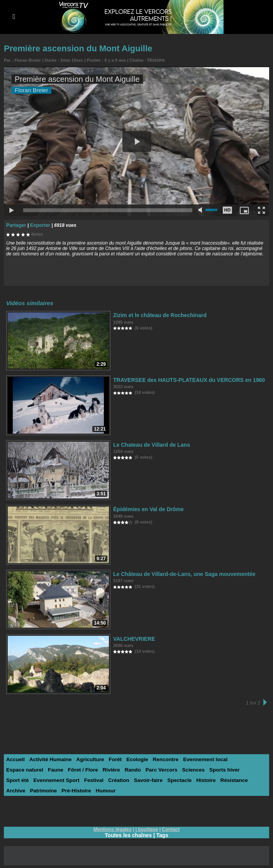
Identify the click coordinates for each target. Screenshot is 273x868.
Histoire (155, 60)
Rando (88, 769)
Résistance (201, 779)
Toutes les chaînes (128, 834)
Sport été (207, 769)
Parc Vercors (116, 769)
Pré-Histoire (51, 789)
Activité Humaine (49, 758)
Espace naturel (243, 758)
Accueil (15, 758)
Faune (14, 769)
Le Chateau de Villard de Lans (149, 443)
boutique (148, 828)
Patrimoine (19, 789)
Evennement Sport (28, 779)
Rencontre (161, 758)
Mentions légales (113, 828)
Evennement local (199, 758)
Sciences (147, 769)
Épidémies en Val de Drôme (146, 508)
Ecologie (133, 758)
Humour (80, 789)
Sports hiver (177, 769)
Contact (170, 828)
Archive (227, 779)
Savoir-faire (117, 779)
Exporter (38, 224)
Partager (16, 224)
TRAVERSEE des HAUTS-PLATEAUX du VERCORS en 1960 (184, 379)
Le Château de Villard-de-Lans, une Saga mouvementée (179, 573)
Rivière (67, 769)
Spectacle (148, 779)
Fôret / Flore (40, 769)
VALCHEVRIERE (133, 637)
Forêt (112, 758)
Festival (64, 779)
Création (89, 779)
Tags (163, 834)
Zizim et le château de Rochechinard (157, 314)
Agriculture (87, 758)
